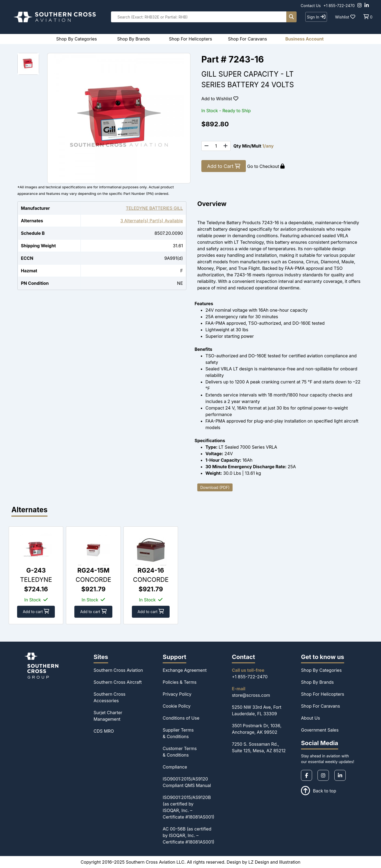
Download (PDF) (215, 487)
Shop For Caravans (320, 706)
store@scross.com (251, 695)
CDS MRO (104, 731)
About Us (310, 718)
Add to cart (37, 611)
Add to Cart (224, 166)
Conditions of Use (181, 718)
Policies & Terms (180, 682)
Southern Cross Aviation (118, 670)
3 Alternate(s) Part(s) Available (152, 221)
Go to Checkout (266, 166)
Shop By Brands (317, 682)
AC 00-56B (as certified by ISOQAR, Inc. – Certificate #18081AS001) (189, 835)
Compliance (175, 767)
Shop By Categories (321, 670)
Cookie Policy (177, 706)
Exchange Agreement (185, 670)
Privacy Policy (177, 694)
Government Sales (320, 730)
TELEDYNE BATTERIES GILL (154, 208)
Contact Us (311, 6)
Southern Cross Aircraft (118, 682)
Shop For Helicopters (323, 694)
